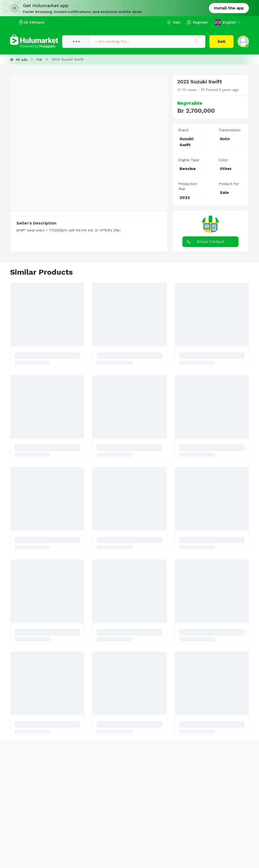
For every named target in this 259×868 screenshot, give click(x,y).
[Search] (197, 42)
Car (39, 59)
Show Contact (204, 242)
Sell (221, 41)
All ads (19, 60)
